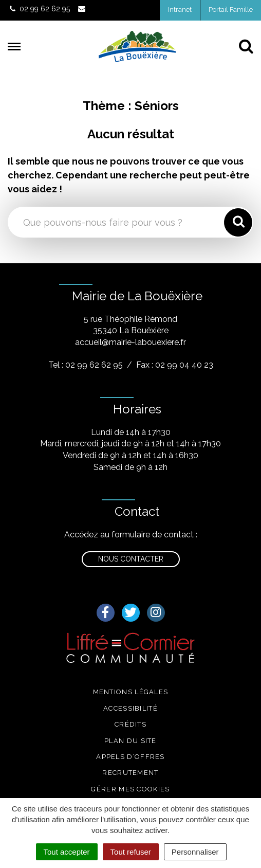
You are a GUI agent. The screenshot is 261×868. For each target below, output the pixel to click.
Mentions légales (131, 692)
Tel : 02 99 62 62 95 (86, 365)
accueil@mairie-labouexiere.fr (130, 342)
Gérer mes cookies (130, 789)
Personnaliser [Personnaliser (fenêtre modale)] (195, 852)
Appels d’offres (130, 757)
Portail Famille (231, 10)
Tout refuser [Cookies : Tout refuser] (131, 852)
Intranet (180, 10)
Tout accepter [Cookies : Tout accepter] (67, 852)
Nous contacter (131, 559)
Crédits (130, 724)
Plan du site (130, 741)
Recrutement (130, 773)
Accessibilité (130, 708)
